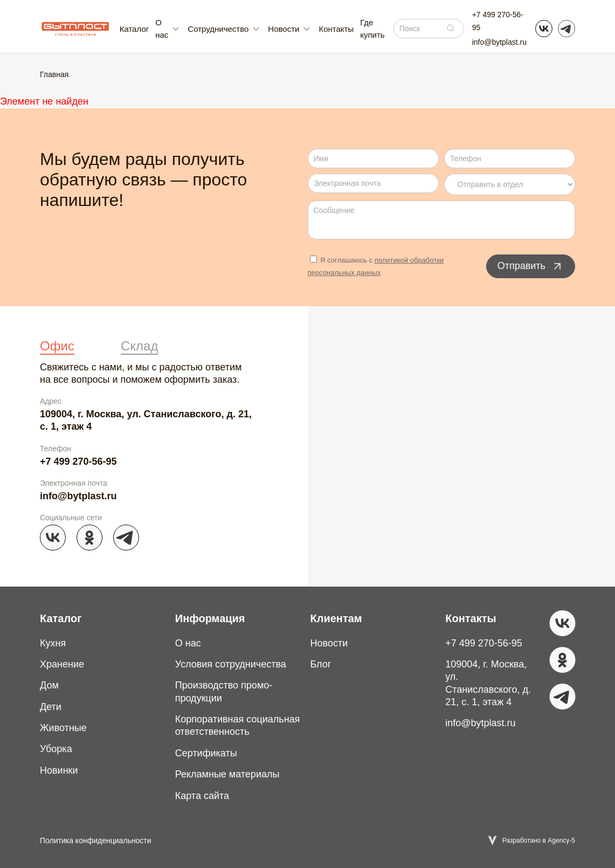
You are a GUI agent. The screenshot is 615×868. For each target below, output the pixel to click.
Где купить (372, 29)
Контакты (336, 29)
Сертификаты (206, 753)
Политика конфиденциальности (96, 841)
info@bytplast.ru (499, 42)
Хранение (62, 664)
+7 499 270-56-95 (498, 21)
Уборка (56, 749)
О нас (188, 643)
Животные (63, 728)
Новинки (59, 770)
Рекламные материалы (227, 774)
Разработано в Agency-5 (539, 841)
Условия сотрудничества (231, 664)
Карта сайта (202, 796)
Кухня (53, 643)
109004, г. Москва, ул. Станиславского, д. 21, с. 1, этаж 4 (146, 420)
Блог (321, 664)
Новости (329, 643)
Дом (49, 685)
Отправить (531, 266)
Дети (51, 707)
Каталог (134, 29)
